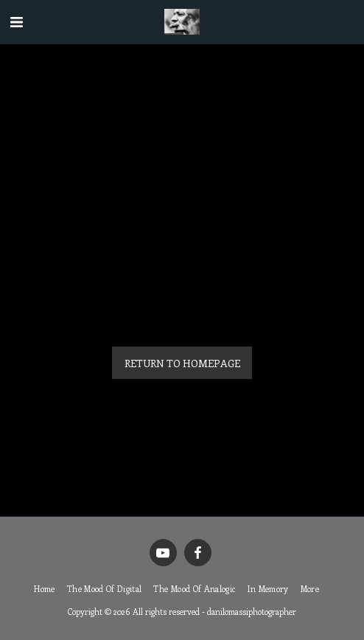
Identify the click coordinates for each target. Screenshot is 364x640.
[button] (16, 21)
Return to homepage (182, 363)
